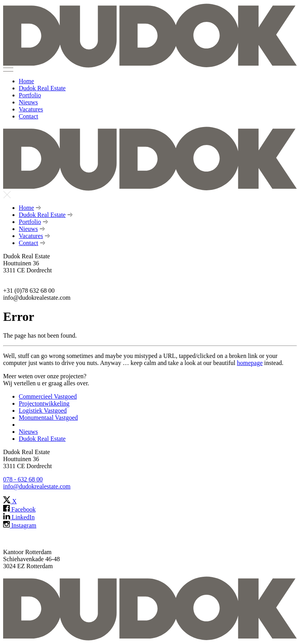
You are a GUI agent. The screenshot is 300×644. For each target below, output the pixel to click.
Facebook (19, 509)
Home (26, 81)
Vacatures (31, 109)
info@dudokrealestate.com (37, 486)
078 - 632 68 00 (23, 479)
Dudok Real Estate (42, 88)
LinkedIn (19, 517)
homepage (250, 363)
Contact (29, 116)
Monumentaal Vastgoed (48, 418)
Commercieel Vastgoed (48, 396)
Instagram (20, 525)
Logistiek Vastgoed (43, 411)
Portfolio (30, 95)
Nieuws (28, 102)
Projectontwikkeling (44, 403)
